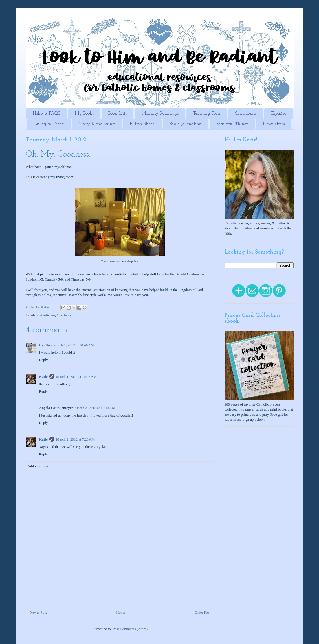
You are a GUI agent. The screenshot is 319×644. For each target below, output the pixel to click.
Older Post (202, 612)
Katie (43, 377)
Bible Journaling (186, 124)
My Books (84, 113)
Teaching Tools (207, 113)
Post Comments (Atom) (130, 629)
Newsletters (274, 124)
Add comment (38, 466)
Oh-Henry (64, 315)
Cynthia (46, 345)
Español (279, 113)
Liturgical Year (49, 124)
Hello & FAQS (46, 113)
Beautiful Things (232, 124)
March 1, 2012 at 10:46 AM (74, 345)
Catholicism (46, 315)
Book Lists (117, 113)
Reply (44, 360)
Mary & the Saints (97, 124)
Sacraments (246, 113)
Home (121, 612)
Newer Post (38, 612)
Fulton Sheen (142, 124)
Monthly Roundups (160, 113)
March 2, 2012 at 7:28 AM (75, 439)
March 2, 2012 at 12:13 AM (95, 408)
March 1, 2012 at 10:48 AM (76, 377)
